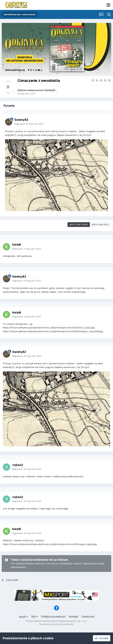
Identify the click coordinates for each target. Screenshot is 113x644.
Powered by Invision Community (56, 624)
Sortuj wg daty (100, 225)
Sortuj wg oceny (79, 225)
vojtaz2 (18, 465)
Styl (35, 617)
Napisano (29, 124)
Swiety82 (50, 90)
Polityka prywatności (53, 617)
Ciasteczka (88, 617)
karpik (17, 244)
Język (23, 617)
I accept (102, 638)
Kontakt (74, 617)
